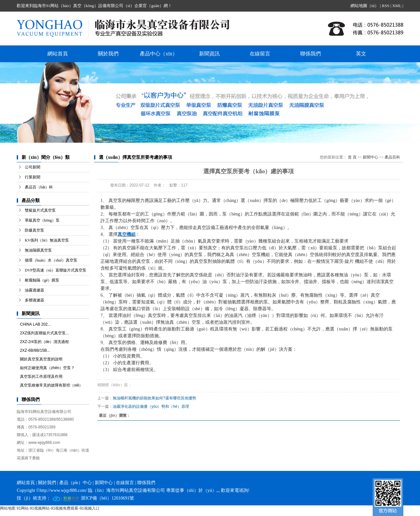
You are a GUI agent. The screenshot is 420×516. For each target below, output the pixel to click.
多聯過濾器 (34, 300)
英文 (361, 54)
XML (397, 6)
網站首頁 (58, 54)
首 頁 (352, 157)
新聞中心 (370, 157)
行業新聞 (33, 177)
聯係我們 (310, 54)
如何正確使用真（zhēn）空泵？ (47, 368)
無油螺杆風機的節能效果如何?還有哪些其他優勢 (154, 398)
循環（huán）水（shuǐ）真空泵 (51, 260)
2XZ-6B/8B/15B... (35, 350)
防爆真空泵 (34, 230)
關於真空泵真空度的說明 (41, 359)
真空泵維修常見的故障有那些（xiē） (51, 385)
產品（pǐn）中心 (76, 483)
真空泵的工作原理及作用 (41, 377)
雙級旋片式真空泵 (40, 210)
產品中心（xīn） (158, 54)
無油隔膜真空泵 (38, 250)
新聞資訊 (209, 54)
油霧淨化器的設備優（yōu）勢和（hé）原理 (151, 406)
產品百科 (392, 157)
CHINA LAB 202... (35, 324)
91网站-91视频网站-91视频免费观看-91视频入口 (58, 508)
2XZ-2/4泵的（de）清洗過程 (44, 342)
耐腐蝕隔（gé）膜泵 (42, 280)
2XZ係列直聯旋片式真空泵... (44, 333)
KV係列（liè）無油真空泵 (47, 240)
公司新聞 (33, 167)
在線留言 (260, 54)
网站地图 (8, 508)
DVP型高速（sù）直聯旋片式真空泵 (56, 270)
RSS (385, 6)
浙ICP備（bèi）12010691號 (107, 498)
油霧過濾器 (34, 290)
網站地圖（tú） (365, 6)
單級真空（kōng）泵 (42, 220)
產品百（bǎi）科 (39, 187)
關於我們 (108, 54)
